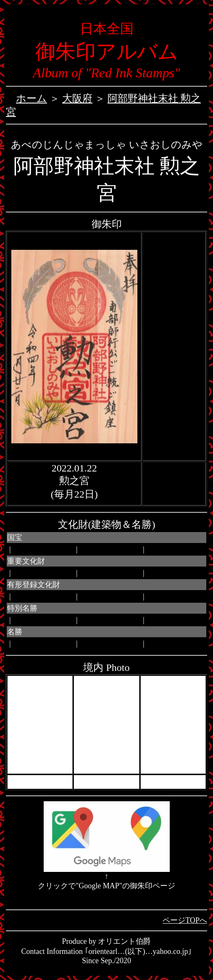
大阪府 (77, 98)
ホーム (32, 98)
